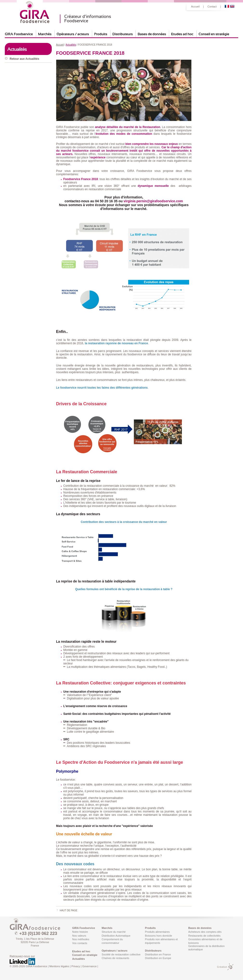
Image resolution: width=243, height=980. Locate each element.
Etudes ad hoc (81, 951)
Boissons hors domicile (159, 936)
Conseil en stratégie (85, 955)
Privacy (76, 966)
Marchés (107, 928)
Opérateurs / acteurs (115, 951)
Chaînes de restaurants (115, 958)
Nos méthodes (81, 939)
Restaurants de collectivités (205, 936)
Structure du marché (114, 932)
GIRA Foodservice (35, 924)
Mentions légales (59, 966)
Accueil (195, 7)
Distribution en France (158, 954)
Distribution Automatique (116, 936)
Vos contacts (80, 943)
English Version (232, 7)
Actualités (79, 959)
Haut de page (68, 910)
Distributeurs (153, 951)
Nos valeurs (79, 936)
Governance (90, 966)
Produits (150, 928)
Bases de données (200, 928)
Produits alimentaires (157, 932)
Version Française (227, 7)
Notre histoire (80, 932)
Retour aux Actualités (24, 59)
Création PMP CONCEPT (225, 967)
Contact (212, 7)
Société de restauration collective (121, 954)
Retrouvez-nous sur (22, 960)
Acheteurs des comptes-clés (205, 932)
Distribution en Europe (158, 958)
